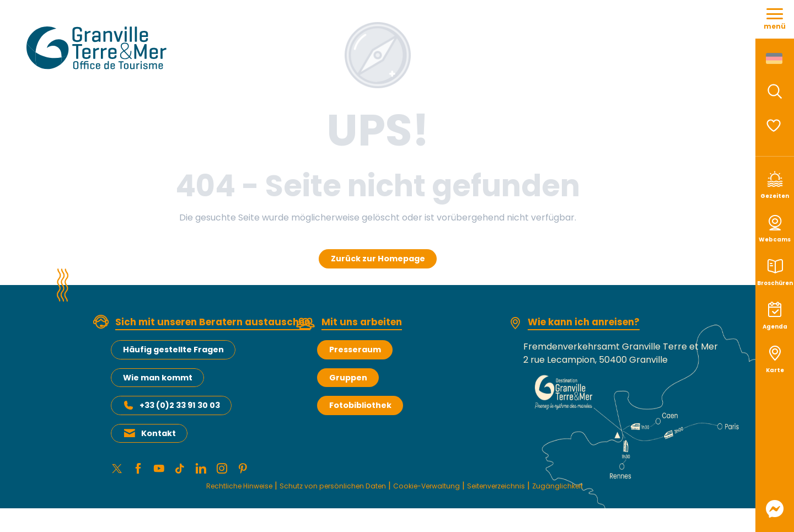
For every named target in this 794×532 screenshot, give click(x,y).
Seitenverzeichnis (524, 491)
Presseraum (355, 350)
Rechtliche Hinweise (201, 491)
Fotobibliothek (360, 405)
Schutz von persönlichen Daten (319, 491)
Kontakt (159, 433)
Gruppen (348, 378)
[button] (775, 92)
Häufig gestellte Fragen (173, 350)
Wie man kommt (158, 378)
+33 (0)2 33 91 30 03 (180, 405)
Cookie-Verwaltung (436, 491)
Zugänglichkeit (600, 491)
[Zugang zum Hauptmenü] (775, 19)
